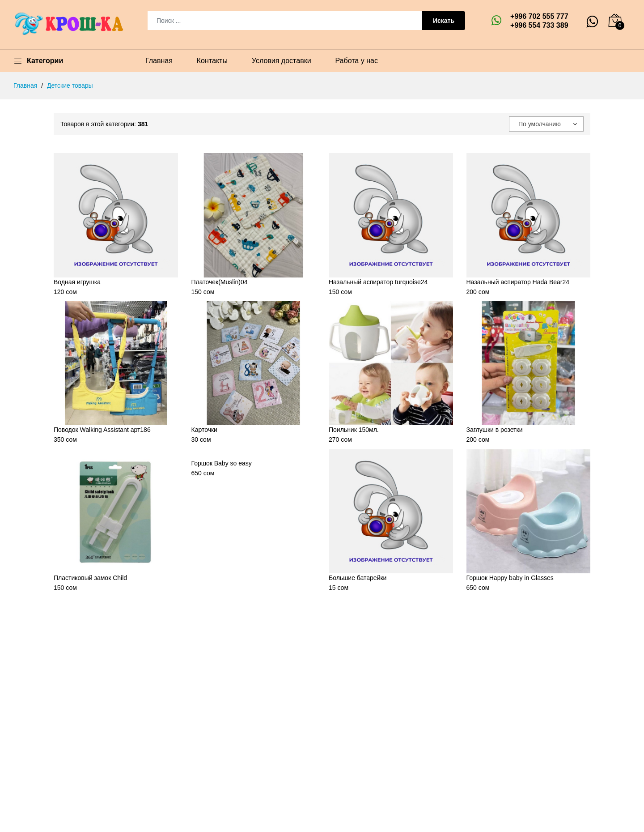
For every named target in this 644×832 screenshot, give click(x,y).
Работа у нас (356, 61)
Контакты (212, 61)
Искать (444, 21)
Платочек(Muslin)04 (220, 282)
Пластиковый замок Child (90, 578)
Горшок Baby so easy (222, 463)
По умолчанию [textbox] (540, 124)
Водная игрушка (77, 282)
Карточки (204, 430)
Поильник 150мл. (354, 430)
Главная (159, 61)
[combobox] (546, 124)
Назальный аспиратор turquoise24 (378, 282)
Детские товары (70, 85)
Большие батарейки (358, 578)
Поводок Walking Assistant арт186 (102, 430)
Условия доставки (282, 61)
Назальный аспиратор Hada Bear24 (518, 282)
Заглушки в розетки (495, 430)
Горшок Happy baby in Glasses (510, 578)
